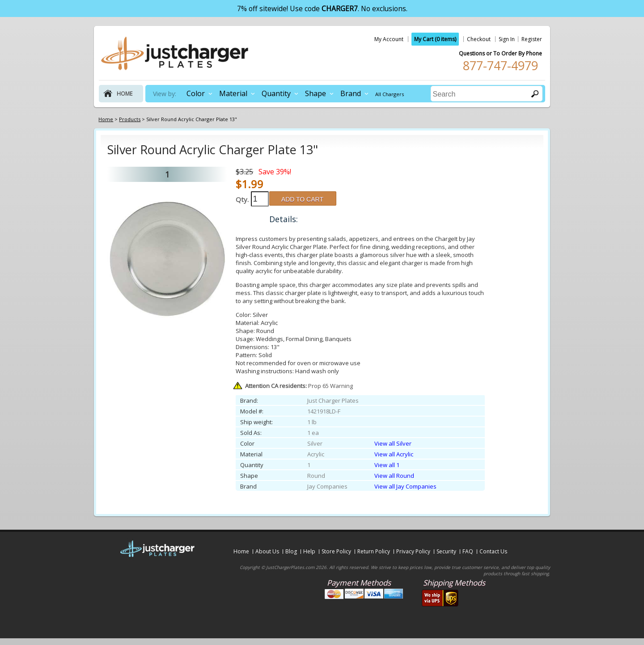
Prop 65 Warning (299, 386)
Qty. (242, 199)
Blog (291, 551)
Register (532, 39)
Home (241, 551)
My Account (389, 39)
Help (309, 551)
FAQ (468, 551)
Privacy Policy (413, 551)
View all (393, 443)
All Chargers (390, 94)
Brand (351, 93)
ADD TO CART (302, 199)
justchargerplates (175, 53)
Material (233, 93)
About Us (267, 551)
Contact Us (493, 551)
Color (196, 93)
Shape (316, 93)
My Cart (435, 39)
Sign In (507, 39)
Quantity (276, 93)
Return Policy (374, 551)
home (125, 94)
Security (446, 551)
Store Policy (336, 551)
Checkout (479, 39)
